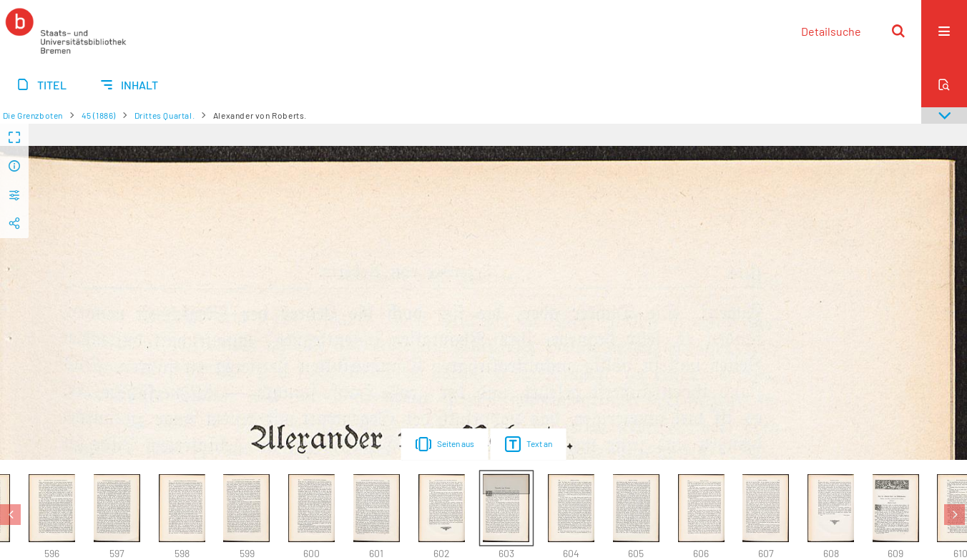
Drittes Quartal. (165, 115)
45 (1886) (99, 115)
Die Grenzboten (33, 115)
